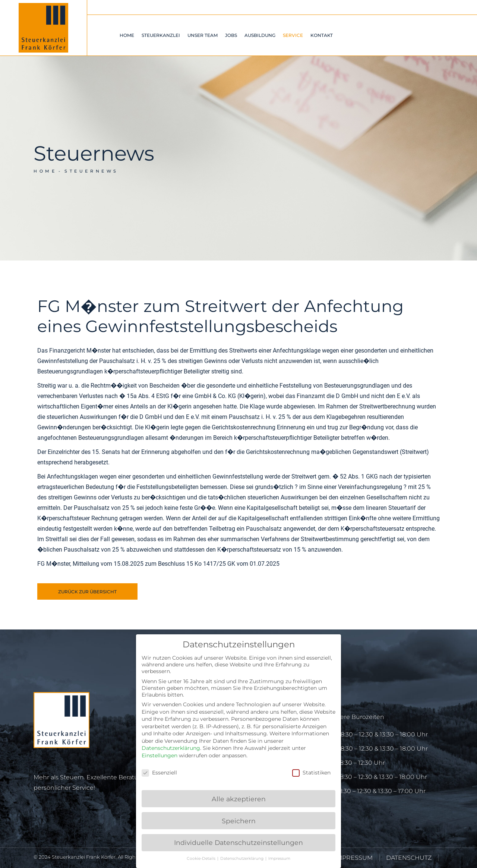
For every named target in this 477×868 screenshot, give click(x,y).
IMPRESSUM (354, 858)
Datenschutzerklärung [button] (242, 858)
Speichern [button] (239, 821)
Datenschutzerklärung (171, 748)
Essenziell (159, 773)
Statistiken (311, 773)
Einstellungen (159, 755)
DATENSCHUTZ (409, 858)
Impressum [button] (279, 858)
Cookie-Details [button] (202, 858)
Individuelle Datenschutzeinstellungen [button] (238, 842)
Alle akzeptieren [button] (239, 799)
